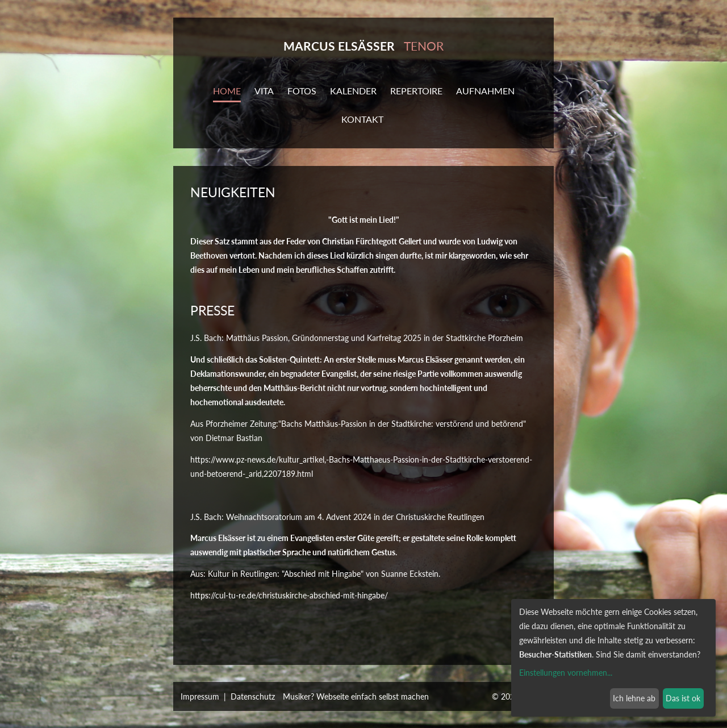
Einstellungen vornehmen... (566, 673)
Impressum (200, 696)
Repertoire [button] (416, 91)
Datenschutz (253, 696)
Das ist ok (683, 698)
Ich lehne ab (634, 698)
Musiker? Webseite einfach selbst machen (356, 696)
